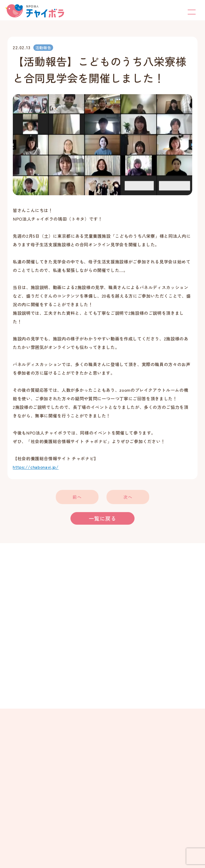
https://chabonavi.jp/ (36, 467)
